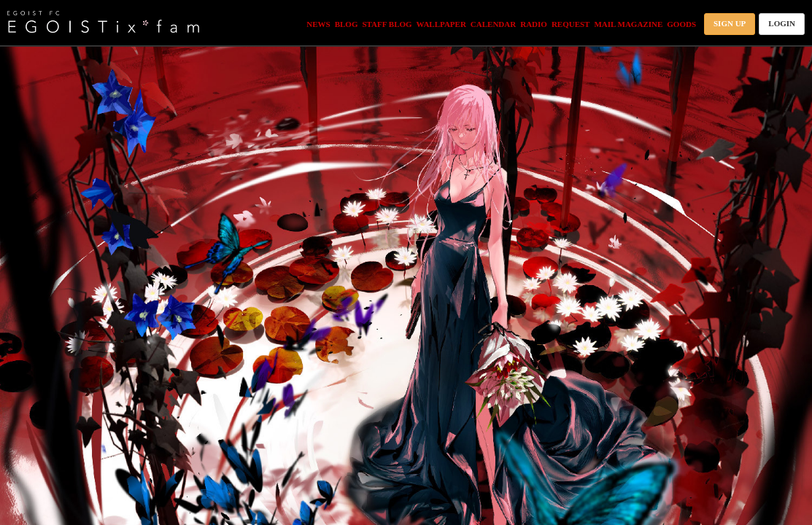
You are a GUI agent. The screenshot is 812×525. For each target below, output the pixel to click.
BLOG (347, 24)
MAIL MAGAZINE (628, 24)
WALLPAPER (441, 24)
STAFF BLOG (387, 24)
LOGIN (782, 23)
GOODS (681, 24)
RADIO (534, 24)
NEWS (318, 24)
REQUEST (571, 24)
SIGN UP (730, 23)
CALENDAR (493, 24)
